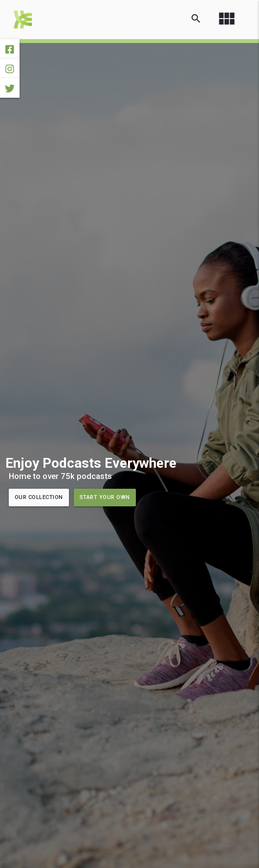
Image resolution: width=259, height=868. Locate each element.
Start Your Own (105, 497)
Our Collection (39, 497)
